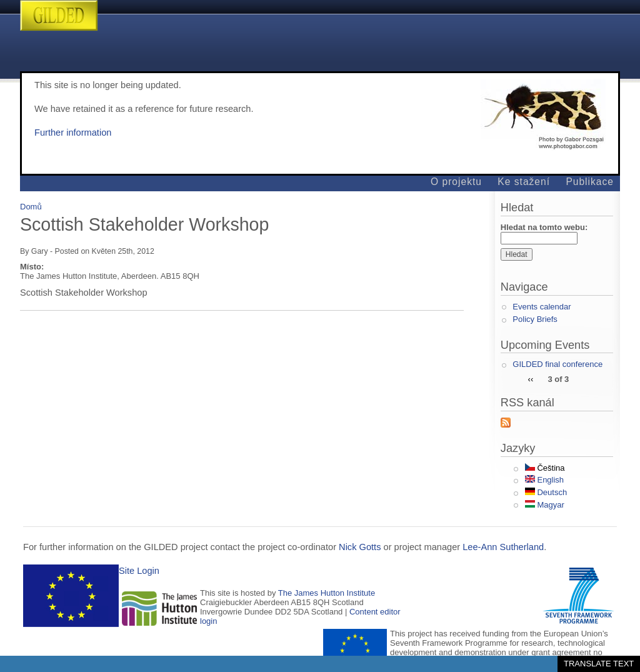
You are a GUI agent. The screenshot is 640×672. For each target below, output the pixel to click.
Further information (73, 133)
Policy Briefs (535, 319)
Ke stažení (524, 182)
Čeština (545, 468)
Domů (31, 207)
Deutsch (546, 492)
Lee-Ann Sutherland (503, 547)
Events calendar (542, 307)
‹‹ (531, 379)
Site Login (139, 571)
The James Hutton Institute (327, 593)
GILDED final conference (557, 364)
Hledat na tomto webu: (544, 227)
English (544, 480)
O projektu (456, 182)
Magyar (545, 505)
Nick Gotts (360, 547)
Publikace (590, 182)
